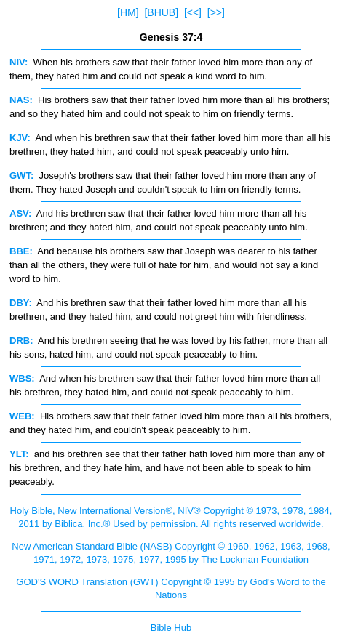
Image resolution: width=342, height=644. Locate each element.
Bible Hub (171, 628)
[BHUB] (161, 12)
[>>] (216, 12)
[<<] (193, 12)
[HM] (128, 12)
